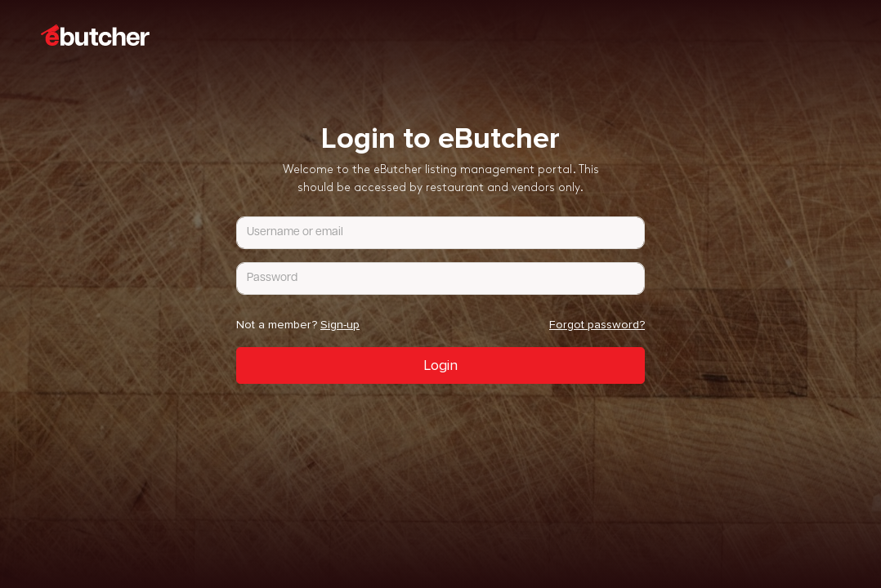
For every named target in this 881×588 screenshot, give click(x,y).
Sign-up (340, 325)
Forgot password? (597, 325)
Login (440, 365)
